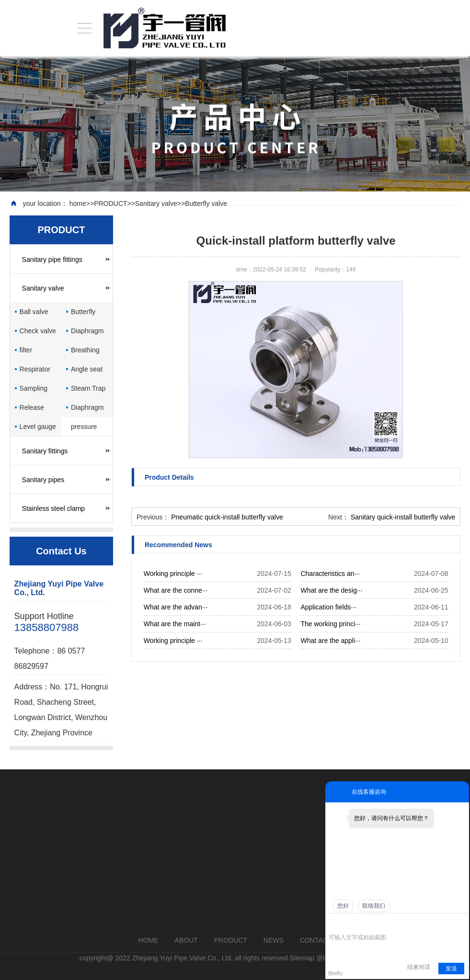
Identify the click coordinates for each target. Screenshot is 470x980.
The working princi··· (330, 624)
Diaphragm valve (87, 334)
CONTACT (316, 940)
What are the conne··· (176, 590)
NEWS (274, 940)
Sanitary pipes (43, 480)
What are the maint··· (175, 624)
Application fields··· (328, 607)
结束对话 (419, 967)
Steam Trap (88, 388)
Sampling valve (34, 391)
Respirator (35, 369)
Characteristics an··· (330, 574)
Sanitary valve (156, 203)
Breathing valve (85, 353)
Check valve (38, 331)
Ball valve (34, 312)
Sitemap (302, 958)
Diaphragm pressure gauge (87, 410)
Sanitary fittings (45, 451)
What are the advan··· (176, 607)
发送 (451, 969)
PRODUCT (110, 203)
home (78, 203)
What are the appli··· (330, 641)
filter (26, 350)
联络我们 (374, 906)
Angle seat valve (87, 372)
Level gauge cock (38, 429)
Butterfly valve (206, 203)
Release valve (32, 410)
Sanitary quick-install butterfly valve (403, 517)
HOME (149, 940)
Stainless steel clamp (54, 508)
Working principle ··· (173, 574)
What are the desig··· (331, 590)
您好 (343, 906)
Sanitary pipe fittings (52, 259)
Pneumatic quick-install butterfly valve (227, 517)
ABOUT (186, 940)
